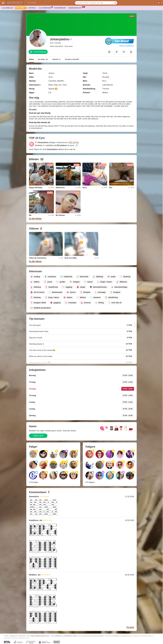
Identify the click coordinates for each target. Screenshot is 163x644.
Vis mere (33, 109)
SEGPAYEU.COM (70, 636)
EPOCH (59, 636)
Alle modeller (8, 8)
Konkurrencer (60, 8)
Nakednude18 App (76, 8)
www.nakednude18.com (40, 636)
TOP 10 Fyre (74, 142)
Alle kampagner (46, 8)
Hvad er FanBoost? (127, 46)
